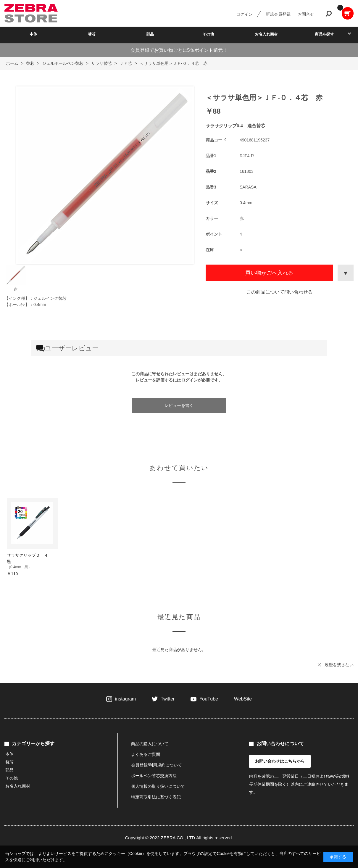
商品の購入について (150, 744)
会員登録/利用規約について (157, 765)
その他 (208, 34)
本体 (33, 34)
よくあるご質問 (146, 754)
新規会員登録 (278, 14)
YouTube (209, 699)
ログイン (244, 14)
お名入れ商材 (266, 34)
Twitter (168, 699)
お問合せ (306, 14)
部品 (150, 34)
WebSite (243, 699)
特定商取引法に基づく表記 (156, 797)
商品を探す (324, 34)
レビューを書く (179, 405)
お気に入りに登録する (346, 273)
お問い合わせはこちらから (280, 761)
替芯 (92, 34)
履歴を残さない (339, 665)
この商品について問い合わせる (280, 292)
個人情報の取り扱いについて (158, 786)
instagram (125, 699)
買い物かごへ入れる (269, 273)
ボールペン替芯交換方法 (154, 776)
